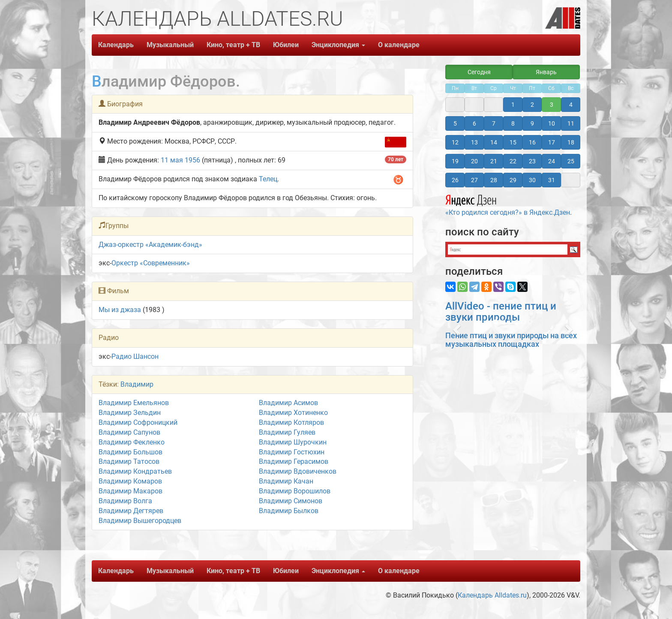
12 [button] (455, 142)
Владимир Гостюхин (292, 452)
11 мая (172, 160)
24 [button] (552, 161)
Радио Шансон (135, 356)
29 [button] (513, 180)
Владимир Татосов (129, 461)
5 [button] (455, 123)
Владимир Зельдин (130, 413)
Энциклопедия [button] (338, 45)
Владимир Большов (130, 452)
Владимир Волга (125, 501)
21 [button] (494, 161)
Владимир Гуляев (287, 432)
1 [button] (513, 105)
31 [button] (552, 180)
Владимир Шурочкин (293, 442)
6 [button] (474, 123)
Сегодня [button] (479, 72)
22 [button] (513, 161)
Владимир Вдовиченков (298, 471)
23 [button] (532, 161)
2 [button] (532, 105)
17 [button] (552, 142)
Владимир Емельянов (134, 403)
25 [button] (571, 161)
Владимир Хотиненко (293, 413)
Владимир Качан (286, 481)
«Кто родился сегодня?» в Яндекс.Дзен (508, 204)
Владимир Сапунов (129, 432)
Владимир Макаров (130, 491)
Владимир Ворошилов (295, 491)
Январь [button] (546, 72)
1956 (192, 160)
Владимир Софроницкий (138, 422)
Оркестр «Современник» (151, 263)
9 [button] (532, 123)
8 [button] (513, 123)
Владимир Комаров (130, 481)
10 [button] (552, 123)
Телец (268, 179)
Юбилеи (286, 45)
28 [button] (494, 180)
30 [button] (532, 180)
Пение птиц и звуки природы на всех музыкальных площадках (511, 340)
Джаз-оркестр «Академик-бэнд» (150, 245)
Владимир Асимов (288, 403)
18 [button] (571, 142)
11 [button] (571, 123)
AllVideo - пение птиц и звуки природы (501, 312)
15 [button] (513, 142)
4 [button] (571, 105)
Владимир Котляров (291, 422)
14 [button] (494, 142)
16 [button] (532, 142)
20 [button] (474, 161)
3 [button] (552, 105)
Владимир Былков (289, 511)
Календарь (116, 45)
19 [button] (455, 161)
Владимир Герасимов (294, 461)
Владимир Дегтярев (131, 511)
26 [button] (455, 180)
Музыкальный (170, 45)
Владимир (137, 384)
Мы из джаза (120, 310)
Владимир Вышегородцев (140, 521)
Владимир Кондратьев (135, 471)
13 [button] (474, 142)
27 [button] (474, 180)
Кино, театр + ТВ (233, 45)
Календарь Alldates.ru (492, 595)
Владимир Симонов (291, 501)
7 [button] (494, 123)
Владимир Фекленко (132, 442)
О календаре (399, 45)
